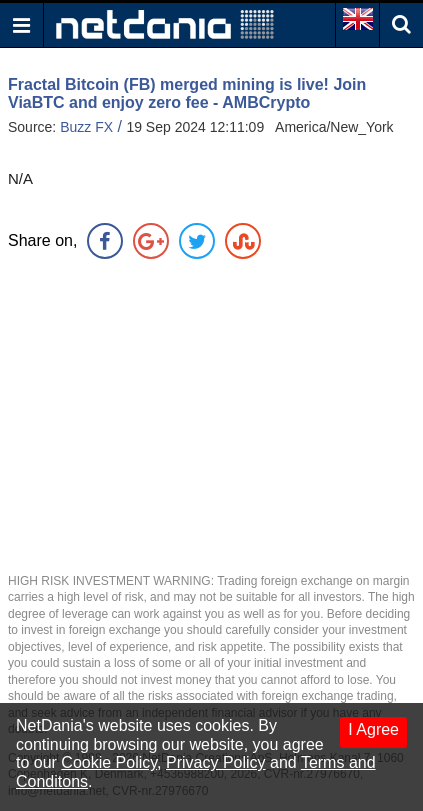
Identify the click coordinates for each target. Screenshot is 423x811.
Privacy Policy (216, 762)
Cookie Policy (109, 762)
